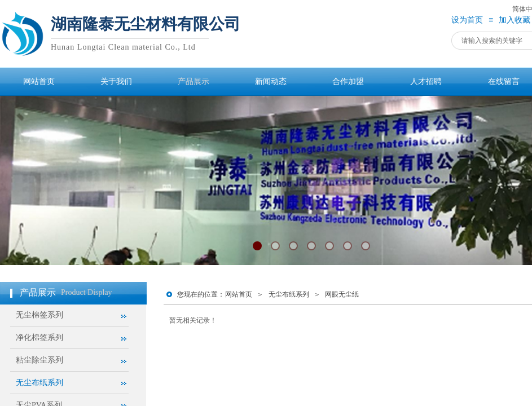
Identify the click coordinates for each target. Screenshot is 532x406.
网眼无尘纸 (342, 294)
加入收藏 (515, 20)
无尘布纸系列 (289, 294)
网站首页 (239, 294)
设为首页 (467, 20)
